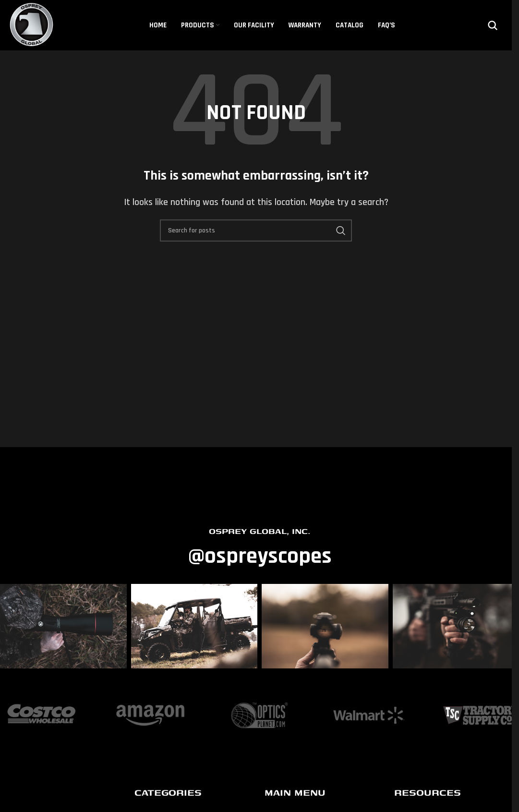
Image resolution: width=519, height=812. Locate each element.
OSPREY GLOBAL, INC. (259, 531)
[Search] (493, 25)
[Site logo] (32, 25)
